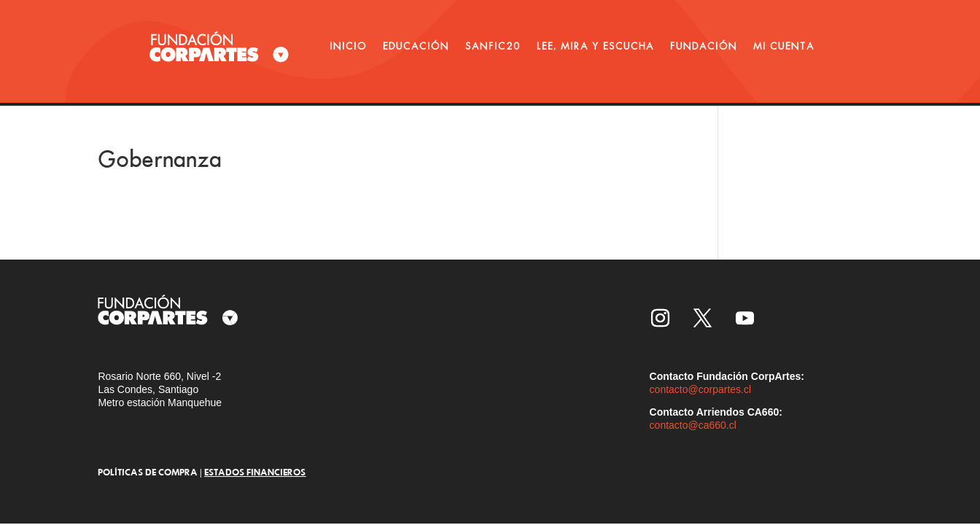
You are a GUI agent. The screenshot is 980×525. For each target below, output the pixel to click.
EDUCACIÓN (416, 46)
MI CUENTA (784, 46)
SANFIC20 (493, 46)
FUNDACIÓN (704, 46)
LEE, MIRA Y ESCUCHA (595, 46)
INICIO (348, 46)
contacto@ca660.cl (693, 425)
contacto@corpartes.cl (701, 389)
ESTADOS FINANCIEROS (255, 472)
